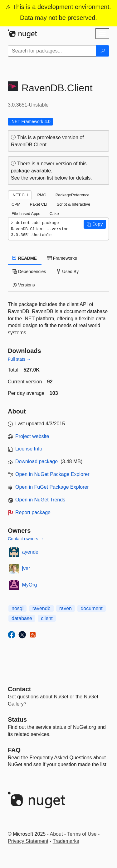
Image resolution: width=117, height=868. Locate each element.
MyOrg (30, 585)
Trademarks (66, 841)
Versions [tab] (24, 285)
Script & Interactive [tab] (73, 204)
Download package (37, 461)
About (56, 834)
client (47, 618)
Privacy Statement (28, 841)
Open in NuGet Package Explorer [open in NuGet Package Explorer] (52, 474)
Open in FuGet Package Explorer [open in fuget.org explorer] (52, 487)
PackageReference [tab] (73, 195)
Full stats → (19, 359)
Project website (32, 436)
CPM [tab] (16, 204)
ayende (30, 552)
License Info (29, 449)
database (22, 618)
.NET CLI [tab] (20, 195)
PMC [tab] (41, 195)
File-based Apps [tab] (26, 214)
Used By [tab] (68, 272)
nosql (17, 608)
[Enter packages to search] (52, 51)
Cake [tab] (54, 214)
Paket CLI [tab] (38, 204)
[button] (95, 224)
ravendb (41, 608)
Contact (19, 689)
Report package (33, 512)
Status (17, 720)
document (91, 608)
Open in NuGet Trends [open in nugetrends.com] (40, 500)
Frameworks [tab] (62, 258)
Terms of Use (82, 834)
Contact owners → (26, 539)
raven (66, 608)
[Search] (103, 51)
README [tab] (25, 258)
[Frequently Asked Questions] (14, 750)
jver (26, 568)
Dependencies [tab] (29, 272)
